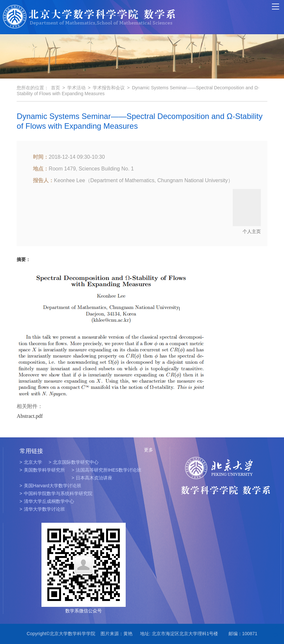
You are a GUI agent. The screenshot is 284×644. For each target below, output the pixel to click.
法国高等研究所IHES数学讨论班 (106, 470)
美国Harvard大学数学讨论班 (50, 486)
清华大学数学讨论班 (42, 509)
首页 (55, 88)
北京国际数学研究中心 (74, 462)
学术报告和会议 (109, 88)
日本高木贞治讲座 (92, 478)
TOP (275, 631)
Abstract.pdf (30, 416)
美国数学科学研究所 (42, 470)
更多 (149, 450)
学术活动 (76, 88)
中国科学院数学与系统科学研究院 (56, 493)
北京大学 (31, 462)
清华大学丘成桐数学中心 (47, 501)
